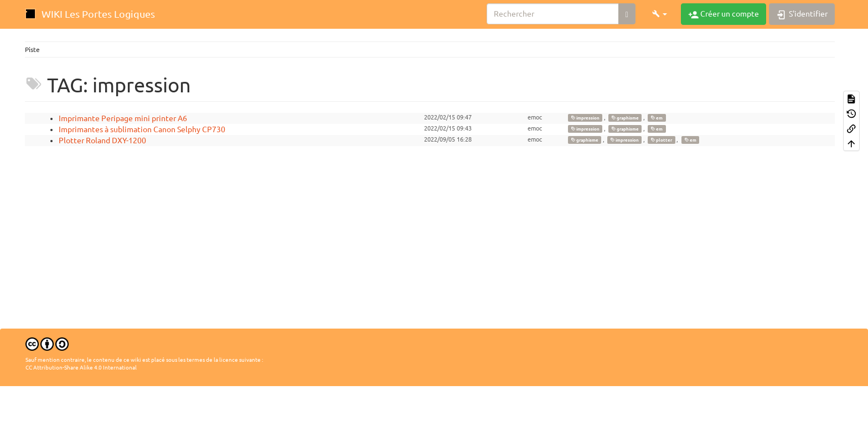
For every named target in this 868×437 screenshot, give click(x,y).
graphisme (625, 118)
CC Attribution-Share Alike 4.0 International (81, 368)
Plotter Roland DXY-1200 (102, 141)
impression (585, 118)
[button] (660, 14)
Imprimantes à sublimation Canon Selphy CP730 (142, 129)
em (657, 118)
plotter (661, 140)
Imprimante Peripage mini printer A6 (123, 118)
